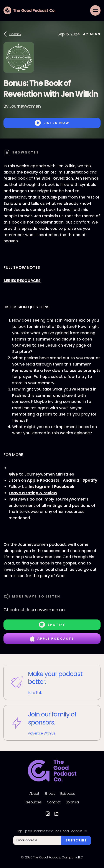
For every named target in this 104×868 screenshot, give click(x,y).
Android (71, 480)
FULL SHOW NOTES (22, 267)
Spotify (89, 480)
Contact (54, 802)
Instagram (40, 487)
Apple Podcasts (43, 480)
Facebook (64, 487)
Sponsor (73, 802)
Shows (50, 794)
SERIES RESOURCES (22, 281)
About (34, 794)
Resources (33, 802)
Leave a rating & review (33, 493)
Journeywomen (25, 106)
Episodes (68, 794)
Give (13, 474)
